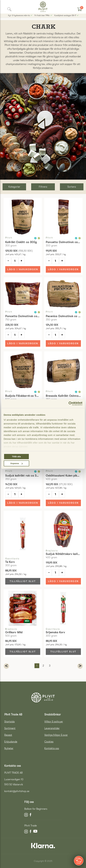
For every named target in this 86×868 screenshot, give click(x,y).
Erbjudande (11, 742)
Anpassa (17, 463)
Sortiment (10, 728)
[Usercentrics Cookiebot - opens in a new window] (68, 404)
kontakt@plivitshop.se (17, 791)
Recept (8, 735)
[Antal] (15, 261)
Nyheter (9, 748)
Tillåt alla (16, 457)
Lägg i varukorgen (23, 269)
